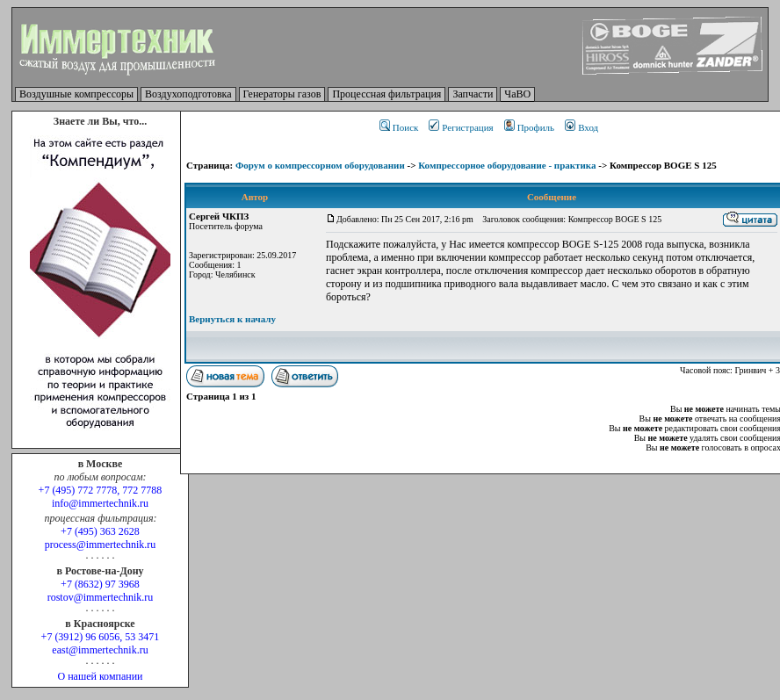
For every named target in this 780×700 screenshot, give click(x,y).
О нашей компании (100, 676)
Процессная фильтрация (386, 94)
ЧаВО (517, 94)
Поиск (399, 127)
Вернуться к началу (232, 319)
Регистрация (461, 127)
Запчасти (473, 94)
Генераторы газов (282, 94)
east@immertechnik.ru (100, 650)
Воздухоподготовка (188, 94)
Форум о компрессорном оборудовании (320, 165)
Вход (581, 127)
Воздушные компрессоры (76, 94)
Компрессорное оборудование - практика (507, 165)
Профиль (529, 127)
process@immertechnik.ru (101, 545)
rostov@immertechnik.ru (101, 597)
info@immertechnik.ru (100, 503)
